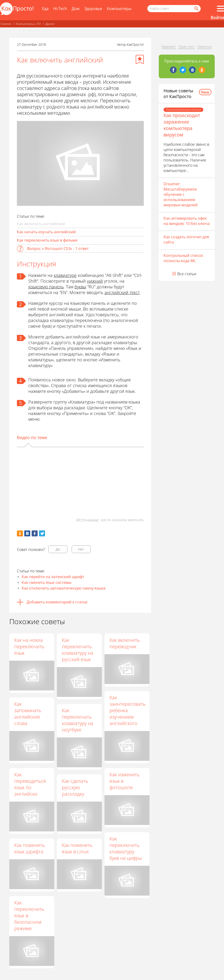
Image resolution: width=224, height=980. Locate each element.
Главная (6, 24)
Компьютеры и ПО (28, 24)
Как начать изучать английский (46, 232)
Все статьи (187, 274)
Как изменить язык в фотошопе (124, 781)
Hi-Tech (60, 9)
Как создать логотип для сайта (186, 239)
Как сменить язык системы (47, 582)
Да (58, 549)
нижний (95, 281)
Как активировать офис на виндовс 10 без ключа (187, 221)
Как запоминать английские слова (28, 714)
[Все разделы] (220, 9)
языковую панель (46, 287)
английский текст (122, 292)
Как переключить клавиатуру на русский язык (78, 650)
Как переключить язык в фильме (47, 240)
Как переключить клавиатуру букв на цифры (126, 848)
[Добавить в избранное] (140, 59)
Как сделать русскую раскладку (75, 787)
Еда (45, 9)
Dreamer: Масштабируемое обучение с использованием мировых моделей (181, 194)
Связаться (204, 47)
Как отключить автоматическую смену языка (64, 588)
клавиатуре (65, 275)
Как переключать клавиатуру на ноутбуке (78, 720)
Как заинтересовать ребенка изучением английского (127, 710)
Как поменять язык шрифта (30, 848)
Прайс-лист (187, 47)
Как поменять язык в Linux (77, 848)
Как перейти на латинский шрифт (53, 577)
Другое (50, 24)
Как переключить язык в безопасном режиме (29, 915)
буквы (80, 287)
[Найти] (196, 9)
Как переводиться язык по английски (30, 784)
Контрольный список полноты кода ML (183, 258)
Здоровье (93, 9)
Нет (81, 549)
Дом (76, 9)
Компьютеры (119, 9)
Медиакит (169, 47)
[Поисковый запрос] (174, 9)
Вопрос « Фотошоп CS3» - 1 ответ (58, 249)
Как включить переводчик (125, 643)
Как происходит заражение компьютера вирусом (182, 125)
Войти (217, 17)
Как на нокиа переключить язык (29, 646)
